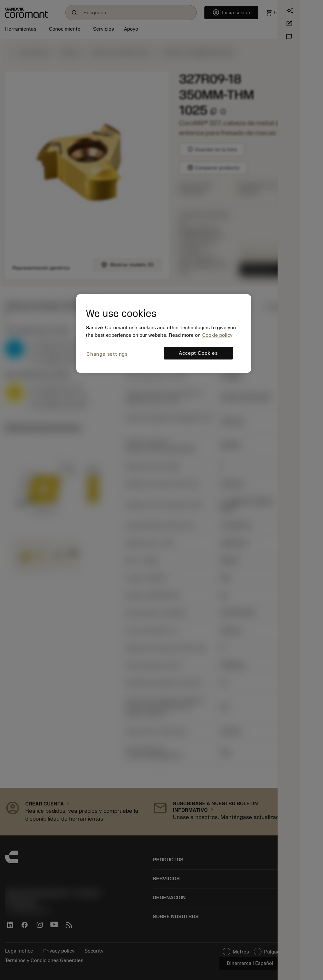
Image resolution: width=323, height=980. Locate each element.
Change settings (107, 354)
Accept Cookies (198, 353)
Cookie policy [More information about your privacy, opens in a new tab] (217, 335)
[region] (164, 333)
